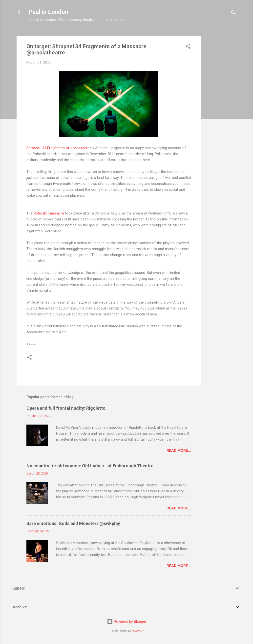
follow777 (137, 631)
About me (115, 20)
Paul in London (48, 12)
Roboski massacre (49, 213)
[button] (188, 47)
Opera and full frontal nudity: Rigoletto (66, 408)
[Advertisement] (221, 110)
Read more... (179, 451)
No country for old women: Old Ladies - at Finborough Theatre (90, 466)
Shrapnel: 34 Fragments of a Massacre (58, 148)
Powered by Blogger (127, 621)
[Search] (233, 13)
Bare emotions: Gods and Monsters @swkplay (73, 523)
